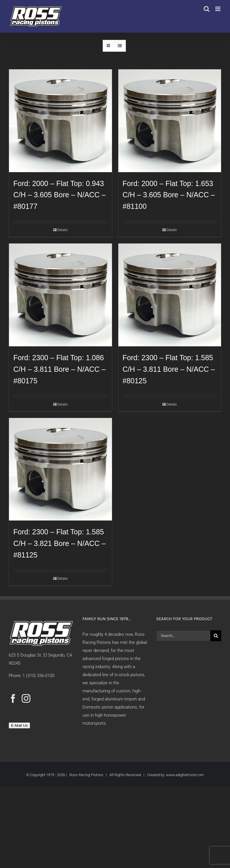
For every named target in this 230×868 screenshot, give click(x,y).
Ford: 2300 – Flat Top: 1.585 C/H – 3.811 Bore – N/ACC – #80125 (169, 369)
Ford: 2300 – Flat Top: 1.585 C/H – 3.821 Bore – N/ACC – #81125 (59, 543)
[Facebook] (13, 698)
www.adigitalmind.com (185, 775)
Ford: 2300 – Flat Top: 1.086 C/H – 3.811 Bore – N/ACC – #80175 (59, 369)
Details (62, 230)
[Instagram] (26, 698)
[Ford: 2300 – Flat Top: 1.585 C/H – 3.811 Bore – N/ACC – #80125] (170, 295)
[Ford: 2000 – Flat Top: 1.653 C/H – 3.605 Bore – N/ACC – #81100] (170, 121)
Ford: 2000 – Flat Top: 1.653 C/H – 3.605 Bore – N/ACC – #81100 (169, 195)
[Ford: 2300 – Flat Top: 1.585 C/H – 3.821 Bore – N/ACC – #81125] (60, 469)
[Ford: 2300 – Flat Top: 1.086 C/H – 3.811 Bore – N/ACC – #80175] (60, 295)
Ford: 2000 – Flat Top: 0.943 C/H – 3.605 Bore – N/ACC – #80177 (59, 195)
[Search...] (183, 636)
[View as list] (120, 46)
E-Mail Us (19, 725)
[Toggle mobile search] (207, 9)
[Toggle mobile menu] (218, 9)
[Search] (216, 636)
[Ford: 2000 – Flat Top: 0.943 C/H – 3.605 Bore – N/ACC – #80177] (60, 121)
